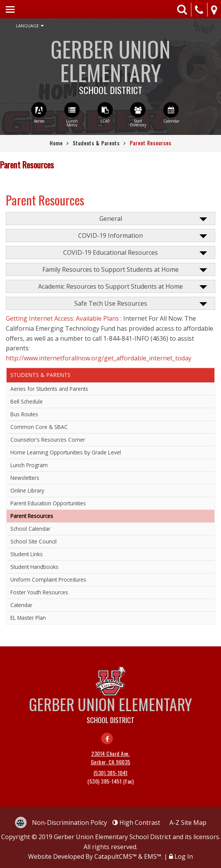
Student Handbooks (34, 567)
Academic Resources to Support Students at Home (110, 286)
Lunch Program (29, 465)
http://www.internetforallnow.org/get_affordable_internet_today (99, 358)
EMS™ (153, 856)
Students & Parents (96, 143)
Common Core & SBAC (39, 427)
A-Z (188, 823)
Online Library (27, 490)
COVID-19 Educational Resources (110, 252)
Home (56, 143)
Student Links (27, 554)
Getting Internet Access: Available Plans (62, 318)
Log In (184, 856)
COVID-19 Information (110, 236)
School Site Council (33, 541)
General (111, 219)
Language (30, 26)
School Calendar (30, 529)
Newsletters (25, 478)
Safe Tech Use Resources (111, 303)
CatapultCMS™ (116, 856)
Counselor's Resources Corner (48, 440)
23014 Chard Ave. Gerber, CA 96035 (111, 758)
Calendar (21, 605)
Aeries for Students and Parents (49, 389)
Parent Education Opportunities (48, 503)
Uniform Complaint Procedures (48, 580)
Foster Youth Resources (39, 592)
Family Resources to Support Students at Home (110, 269)
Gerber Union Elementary (110, 64)
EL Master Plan (28, 618)
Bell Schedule (27, 401)
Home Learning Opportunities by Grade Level (66, 452)
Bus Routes (24, 414)
